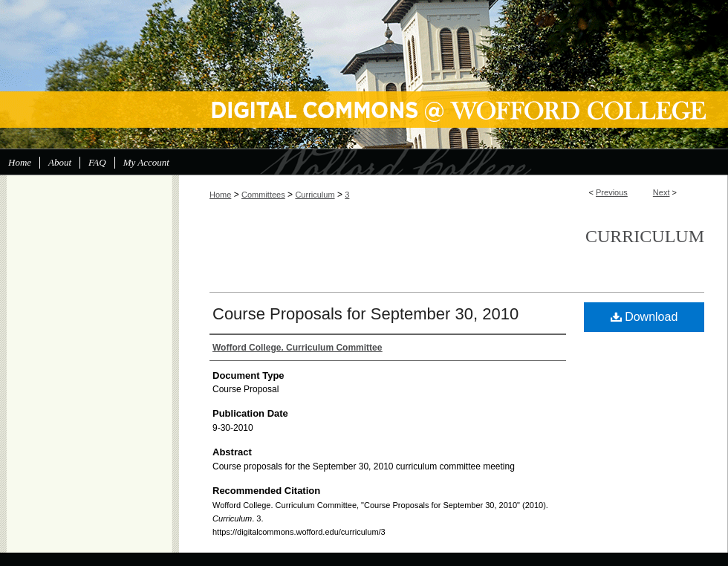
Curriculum (315, 195)
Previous (612, 192)
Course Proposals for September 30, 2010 (365, 314)
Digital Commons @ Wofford (364, 74)
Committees (263, 195)
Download (644, 317)
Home (220, 195)
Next (662, 192)
